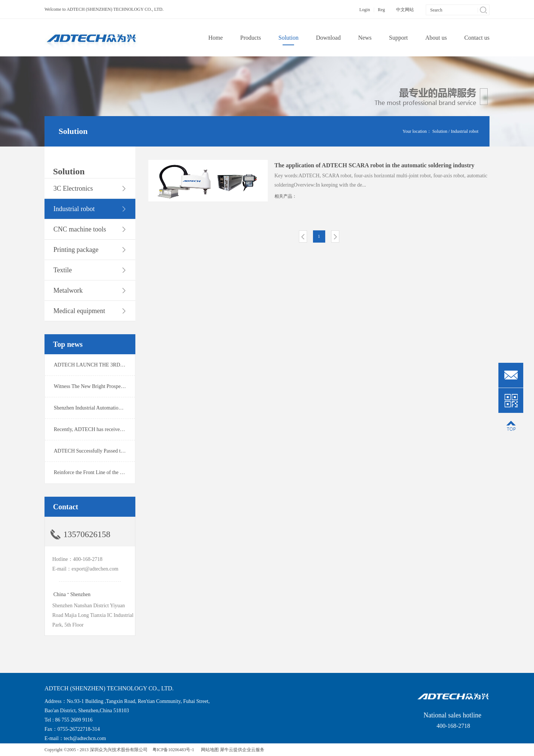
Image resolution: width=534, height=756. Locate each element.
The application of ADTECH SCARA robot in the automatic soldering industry (374, 165)
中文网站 (405, 10)
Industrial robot (465, 131)
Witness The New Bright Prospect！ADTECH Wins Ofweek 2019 (123, 386)
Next (335, 236)
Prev (303, 236)
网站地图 (209, 750)
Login (365, 10)
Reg (381, 10)
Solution (440, 131)
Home (216, 38)
